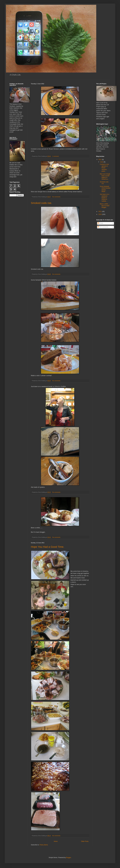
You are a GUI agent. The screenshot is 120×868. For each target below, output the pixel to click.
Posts (100, 223)
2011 (100, 212)
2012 (100, 160)
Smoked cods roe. (41, 203)
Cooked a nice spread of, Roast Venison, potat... (104, 168)
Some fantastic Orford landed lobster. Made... (105, 189)
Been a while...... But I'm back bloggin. (105, 206)
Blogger (68, 858)
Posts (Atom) (44, 845)
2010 (100, 214)
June (102, 162)
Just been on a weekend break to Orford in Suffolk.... (104, 198)
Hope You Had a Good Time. (48, 547)
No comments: (57, 197)
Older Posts (85, 841)
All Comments (103, 227)
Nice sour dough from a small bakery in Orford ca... (105, 176)
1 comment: (56, 156)
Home (56, 841)
